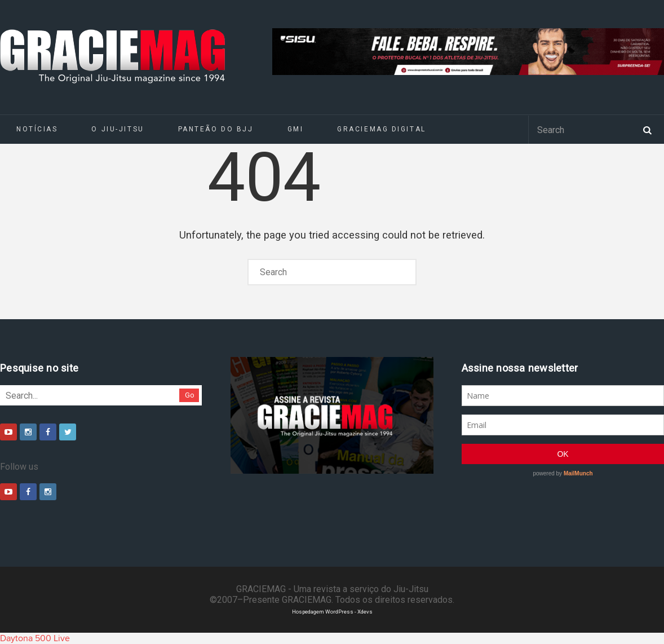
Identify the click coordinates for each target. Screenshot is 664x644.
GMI (296, 129)
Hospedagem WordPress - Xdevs (332, 612)
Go (190, 395)
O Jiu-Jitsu (118, 129)
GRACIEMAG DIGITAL (382, 129)
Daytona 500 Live (35, 638)
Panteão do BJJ (216, 129)
